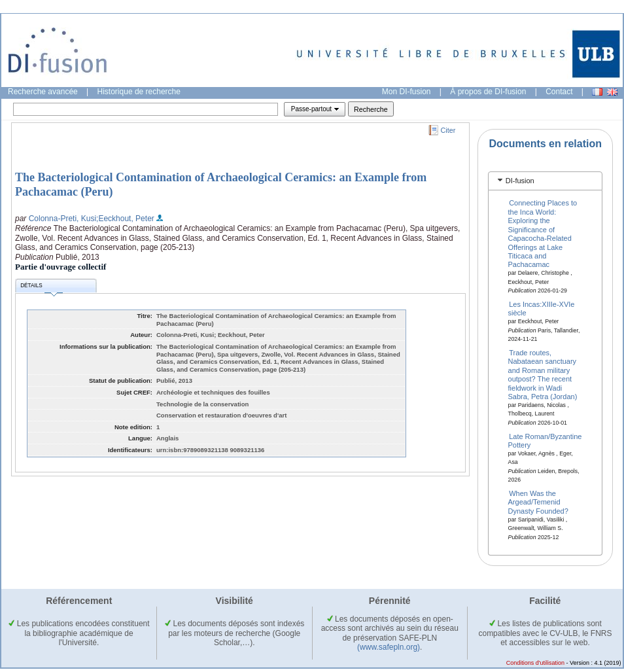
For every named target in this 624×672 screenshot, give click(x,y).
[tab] (545, 181)
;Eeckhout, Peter (125, 219)
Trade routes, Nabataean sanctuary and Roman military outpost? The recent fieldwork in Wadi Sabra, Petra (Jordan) (543, 375)
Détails (41, 288)
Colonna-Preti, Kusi (62, 219)
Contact (559, 92)
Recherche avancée (43, 92)
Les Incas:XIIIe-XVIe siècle (542, 309)
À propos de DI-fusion (488, 92)
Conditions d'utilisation (535, 663)
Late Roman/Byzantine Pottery (545, 440)
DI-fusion (520, 181)
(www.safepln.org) (389, 647)
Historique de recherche (139, 92)
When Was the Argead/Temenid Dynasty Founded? (538, 502)
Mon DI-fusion (407, 92)
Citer (448, 130)
